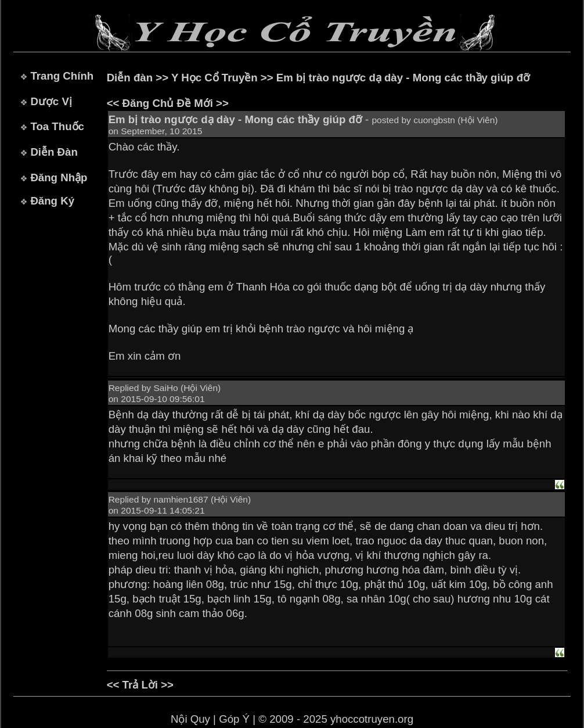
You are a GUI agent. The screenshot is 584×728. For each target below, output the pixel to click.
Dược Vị (51, 101)
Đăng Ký (52, 201)
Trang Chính (62, 76)
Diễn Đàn (54, 152)
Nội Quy (190, 719)
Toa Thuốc (57, 126)
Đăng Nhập (59, 177)
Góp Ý (234, 719)
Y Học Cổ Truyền (215, 78)
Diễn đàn (130, 78)
